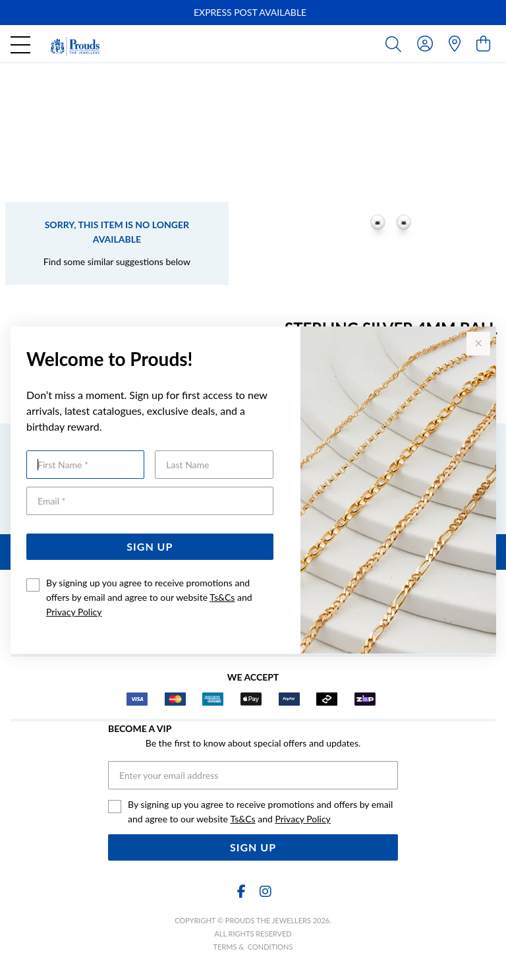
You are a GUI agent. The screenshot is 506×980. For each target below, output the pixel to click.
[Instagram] (265, 891)
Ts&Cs (222, 597)
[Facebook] (241, 891)
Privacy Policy (74, 612)
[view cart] (483, 43)
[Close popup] (478, 344)
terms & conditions (253, 947)
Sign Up (150, 546)
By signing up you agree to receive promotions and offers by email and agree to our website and (149, 597)
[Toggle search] (396, 44)
